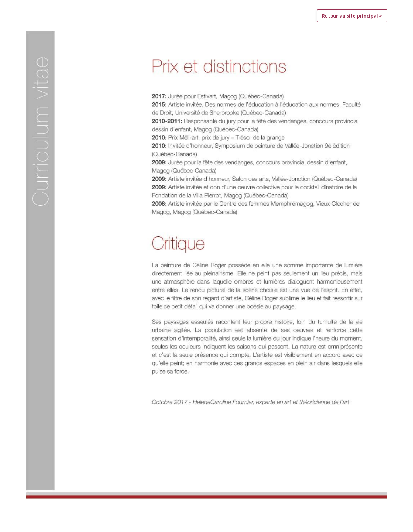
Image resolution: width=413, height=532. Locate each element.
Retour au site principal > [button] (352, 16)
